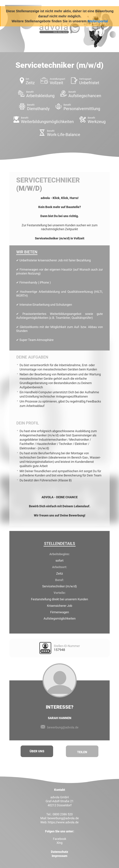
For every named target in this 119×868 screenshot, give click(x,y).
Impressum (60, 856)
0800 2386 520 (63, 814)
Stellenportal (98, 21)
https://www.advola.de (63, 822)
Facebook (60, 839)
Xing (59, 843)
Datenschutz (59, 852)
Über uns (37, 751)
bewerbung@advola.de (63, 727)
